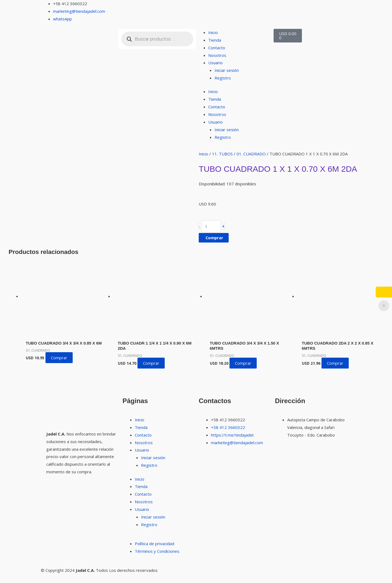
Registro (223, 78)
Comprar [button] (59, 363)
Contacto (217, 48)
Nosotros (217, 55)
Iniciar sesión (227, 70)
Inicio (213, 32)
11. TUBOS (222, 154)
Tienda (215, 40)
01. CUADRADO (251, 154)
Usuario (215, 63)
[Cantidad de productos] (211, 227)
